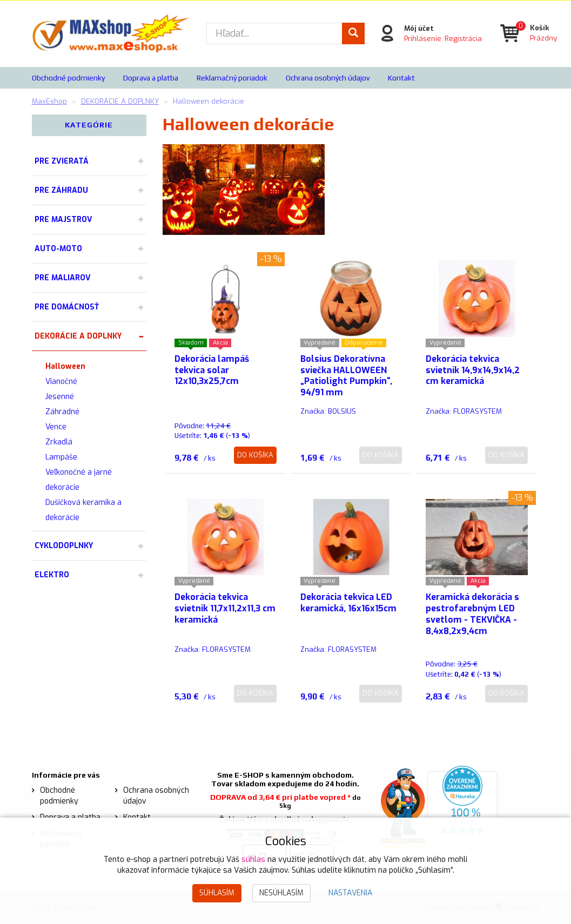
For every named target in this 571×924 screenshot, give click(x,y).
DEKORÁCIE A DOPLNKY (78, 336)
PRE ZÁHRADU (61, 190)
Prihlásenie (422, 38)
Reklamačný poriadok (232, 78)
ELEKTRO (52, 575)
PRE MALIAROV (63, 278)
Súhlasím (217, 893)
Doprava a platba (151, 78)
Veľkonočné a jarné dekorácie (79, 480)
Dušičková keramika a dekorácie (83, 510)
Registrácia (463, 38)
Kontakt (401, 78)
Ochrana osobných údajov (328, 78)
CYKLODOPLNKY (64, 546)
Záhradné (62, 412)
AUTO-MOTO (58, 249)
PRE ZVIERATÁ (62, 161)
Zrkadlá (59, 442)
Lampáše (61, 457)
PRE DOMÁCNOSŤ (67, 307)
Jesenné (60, 397)
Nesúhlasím (281, 893)
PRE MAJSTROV (63, 220)
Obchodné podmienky (68, 78)
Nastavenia (350, 893)
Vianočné (61, 382)
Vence (56, 427)
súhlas (253, 859)
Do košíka (255, 455)
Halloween (65, 366)
